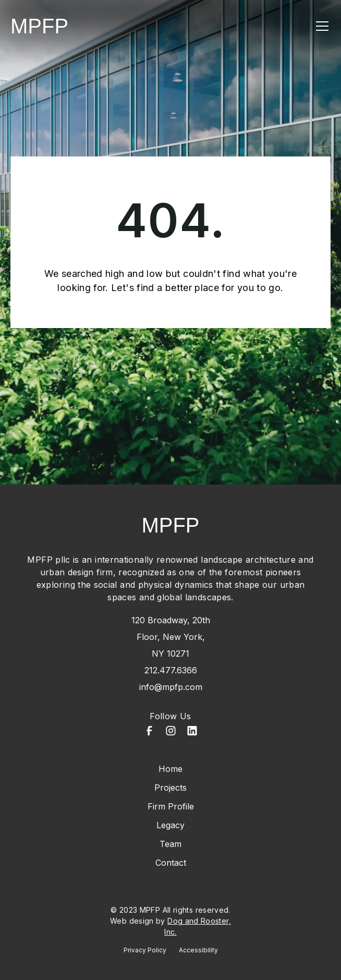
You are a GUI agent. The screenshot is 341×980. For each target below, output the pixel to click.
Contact (171, 863)
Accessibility (198, 950)
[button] (320, 26)
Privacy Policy (145, 950)
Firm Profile (171, 806)
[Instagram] (171, 732)
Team (170, 844)
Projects (170, 788)
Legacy (170, 825)
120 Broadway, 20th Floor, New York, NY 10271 (171, 637)
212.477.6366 (171, 670)
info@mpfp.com (171, 687)
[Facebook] (149, 732)
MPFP (39, 26)
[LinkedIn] (192, 732)
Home (170, 769)
